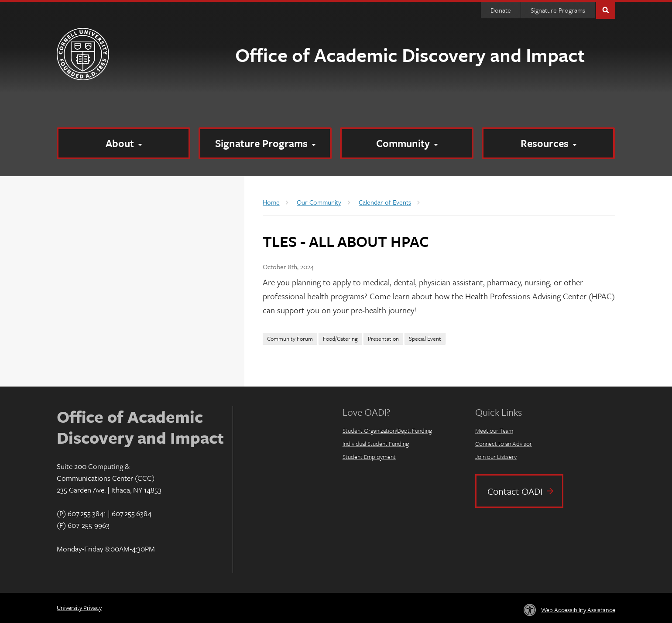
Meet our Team (494, 430)
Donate (501, 10)
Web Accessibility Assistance (578, 610)
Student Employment (369, 457)
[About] (123, 143)
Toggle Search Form (606, 9)
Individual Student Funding (376, 443)
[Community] (407, 143)
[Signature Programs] (265, 143)
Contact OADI (515, 491)
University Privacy (79, 608)
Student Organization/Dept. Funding (387, 430)
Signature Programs (558, 10)
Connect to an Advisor (504, 443)
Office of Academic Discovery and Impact (410, 55)
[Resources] (549, 143)
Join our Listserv (496, 457)
